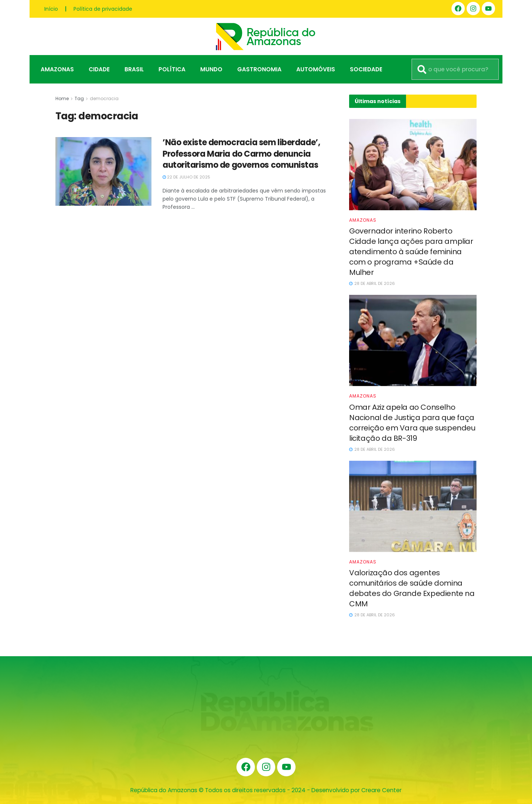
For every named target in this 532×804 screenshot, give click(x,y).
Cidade (99, 69)
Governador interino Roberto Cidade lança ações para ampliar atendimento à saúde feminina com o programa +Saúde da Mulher (411, 252)
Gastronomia (259, 69)
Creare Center (381, 790)
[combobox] (455, 69)
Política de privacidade (103, 9)
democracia (104, 98)
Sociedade (366, 69)
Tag (79, 98)
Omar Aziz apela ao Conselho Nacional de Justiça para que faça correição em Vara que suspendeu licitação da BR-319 (412, 423)
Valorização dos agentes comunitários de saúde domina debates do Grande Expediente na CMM (412, 588)
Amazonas (57, 69)
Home (62, 98)
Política (172, 69)
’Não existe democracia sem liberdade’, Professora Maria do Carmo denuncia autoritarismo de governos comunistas (241, 154)
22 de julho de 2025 (186, 177)
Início (51, 9)
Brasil (134, 69)
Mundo (211, 69)
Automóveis (316, 69)
